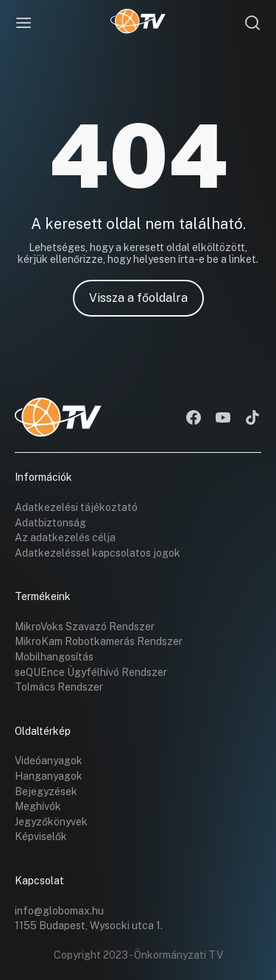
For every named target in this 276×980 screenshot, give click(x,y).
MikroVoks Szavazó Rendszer (85, 627)
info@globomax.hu (59, 911)
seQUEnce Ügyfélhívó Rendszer (91, 672)
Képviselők (41, 836)
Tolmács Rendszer (59, 687)
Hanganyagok (49, 776)
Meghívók (38, 806)
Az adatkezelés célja (65, 537)
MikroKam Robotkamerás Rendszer (99, 641)
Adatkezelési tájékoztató (76, 507)
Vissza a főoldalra (138, 298)
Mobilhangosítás (54, 657)
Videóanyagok (49, 761)
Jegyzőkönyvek (51, 822)
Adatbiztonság (50, 523)
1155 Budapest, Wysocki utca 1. (89, 926)
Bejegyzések (46, 792)
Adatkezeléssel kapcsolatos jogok (98, 553)
